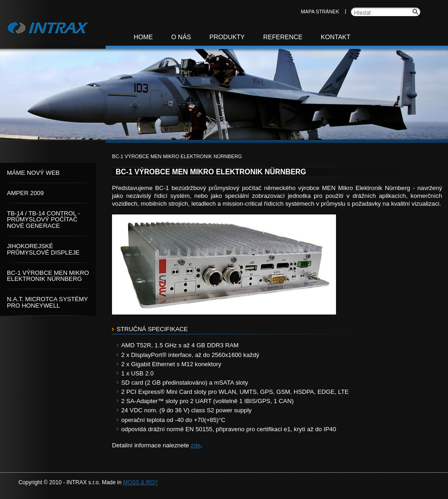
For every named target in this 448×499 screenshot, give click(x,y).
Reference (283, 37)
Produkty (227, 37)
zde (196, 445)
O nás (181, 37)
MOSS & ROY (141, 482)
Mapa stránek (320, 12)
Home (143, 37)
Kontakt (336, 37)
